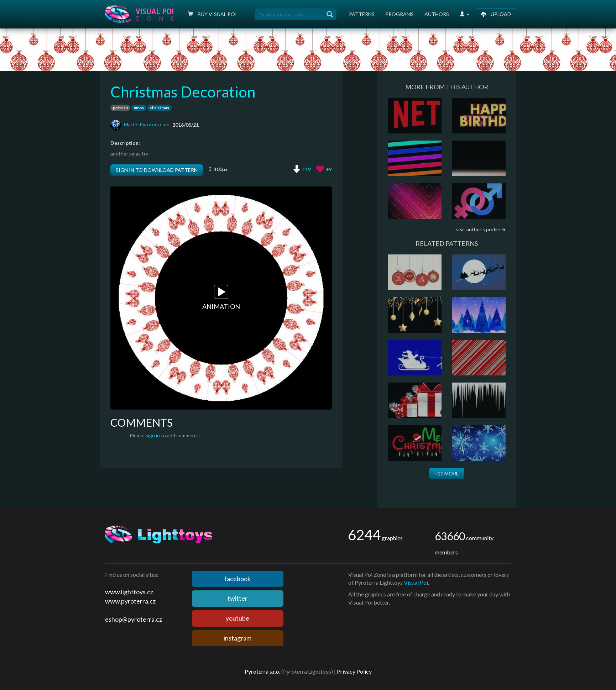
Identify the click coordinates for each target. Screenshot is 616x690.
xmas (139, 108)
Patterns (362, 14)
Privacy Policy (354, 671)
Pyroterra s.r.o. (262, 671)
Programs (400, 14)
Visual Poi (416, 582)
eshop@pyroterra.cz (134, 619)
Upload (496, 14)
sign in (153, 435)
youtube (237, 618)
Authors (437, 14)
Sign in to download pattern (157, 170)
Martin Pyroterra (142, 124)
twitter (237, 598)
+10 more (447, 473)
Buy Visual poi (212, 14)
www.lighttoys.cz (129, 592)
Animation (221, 297)
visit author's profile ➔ (481, 229)
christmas (160, 108)
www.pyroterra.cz (130, 601)
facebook (237, 579)
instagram (237, 638)
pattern (120, 108)
